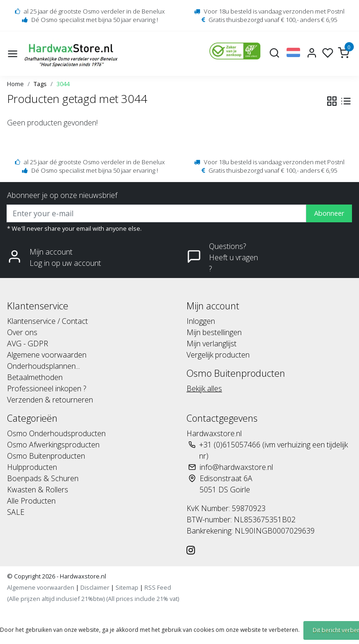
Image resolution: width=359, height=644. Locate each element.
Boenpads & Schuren (43, 478)
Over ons (22, 332)
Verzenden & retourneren (50, 400)
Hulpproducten (32, 467)
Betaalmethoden (35, 377)
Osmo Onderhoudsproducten (56, 433)
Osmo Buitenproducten (46, 456)
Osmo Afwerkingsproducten (53, 445)
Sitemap (127, 587)
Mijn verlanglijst (212, 344)
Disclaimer (95, 587)
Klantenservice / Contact (47, 321)
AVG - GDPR (28, 344)
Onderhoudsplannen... (43, 366)
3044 (63, 84)
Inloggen (201, 321)
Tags (40, 84)
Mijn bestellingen (214, 332)
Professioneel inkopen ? (47, 388)
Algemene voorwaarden (47, 355)
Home (15, 84)
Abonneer (329, 213)
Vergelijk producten (218, 355)
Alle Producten (31, 501)
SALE (16, 512)
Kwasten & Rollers (38, 490)
